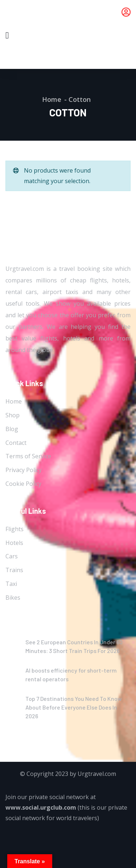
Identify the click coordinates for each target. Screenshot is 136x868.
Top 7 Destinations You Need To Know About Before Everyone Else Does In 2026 (74, 707)
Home (52, 99)
